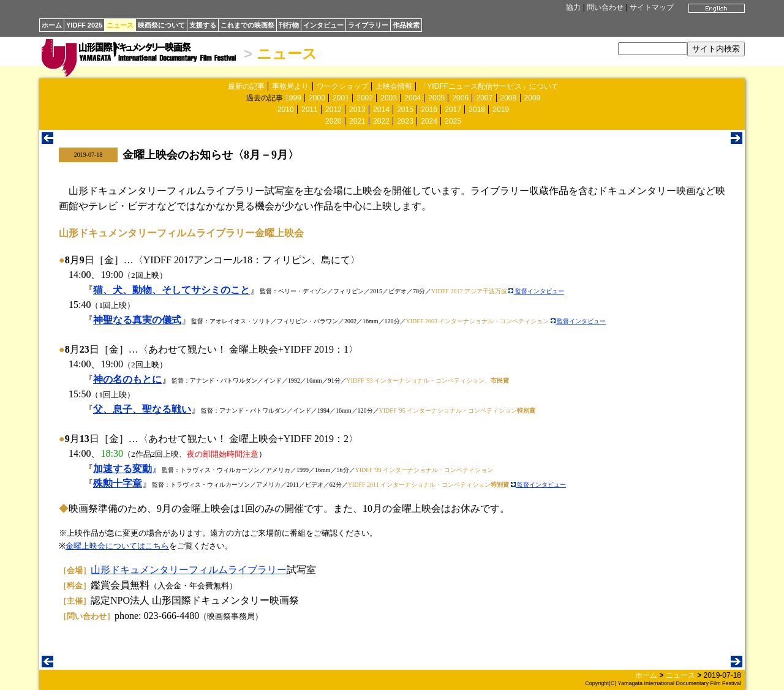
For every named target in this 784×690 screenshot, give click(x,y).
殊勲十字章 (118, 483)
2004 (413, 98)
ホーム (52, 25)
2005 (436, 98)
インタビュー (323, 25)
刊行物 (289, 25)
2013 (357, 110)
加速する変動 (123, 469)
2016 (429, 110)
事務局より (290, 86)
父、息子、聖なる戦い (142, 409)
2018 (477, 110)
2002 (365, 98)
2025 (453, 121)
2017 (453, 110)
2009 (533, 98)
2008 (509, 98)
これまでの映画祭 (247, 25)
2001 (341, 98)
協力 (573, 7)
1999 (293, 98)
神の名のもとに (127, 379)
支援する (203, 25)
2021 (357, 121)
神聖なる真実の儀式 (137, 320)
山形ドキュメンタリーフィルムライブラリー (189, 570)
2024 (429, 121)
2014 (381, 110)
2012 (334, 110)
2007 (484, 98)
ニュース (120, 25)
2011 (310, 110)
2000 (317, 98)
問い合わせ (605, 7)
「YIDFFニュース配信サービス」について (489, 86)
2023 (405, 121)
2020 (334, 121)
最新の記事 (246, 86)
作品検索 (406, 25)
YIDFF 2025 (84, 25)
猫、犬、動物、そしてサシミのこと (171, 290)
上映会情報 (394, 86)
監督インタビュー (536, 291)
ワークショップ (342, 86)
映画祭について (161, 25)
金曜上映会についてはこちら (117, 546)
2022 (381, 121)
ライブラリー (368, 25)
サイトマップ (652, 7)
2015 (405, 110)
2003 (389, 98)
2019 (501, 110)
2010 (286, 110)
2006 (460, 98)
